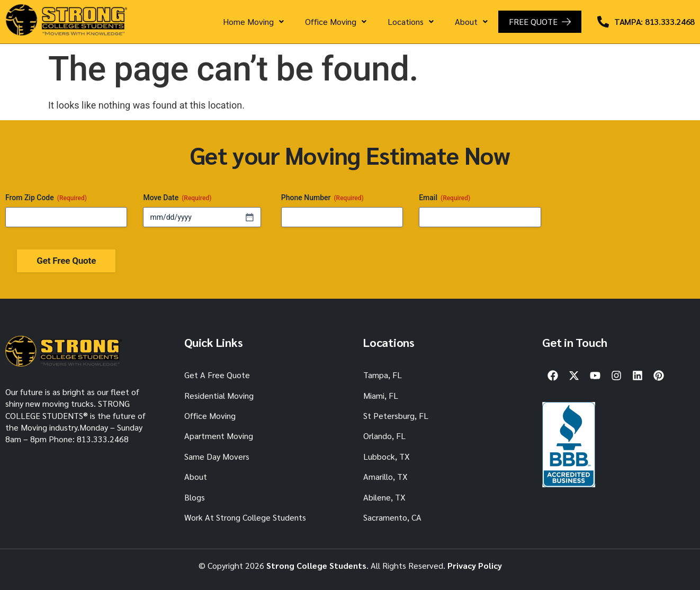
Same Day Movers (217, 456)
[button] (253, 22)
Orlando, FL (384, 436)
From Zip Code (46, 198)
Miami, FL (381, 395)
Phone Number (322, 198)
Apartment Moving (219, 436)
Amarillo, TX (385, 476)
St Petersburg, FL (396, 415)
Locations (411, 21)
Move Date (177, 198)
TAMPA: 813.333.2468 (654, 21)
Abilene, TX (384, 497)
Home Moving (253, 21)
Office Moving (336, 21)
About (471, 21)
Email (445, 198)
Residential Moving (219, 395)
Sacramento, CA (392, 517)
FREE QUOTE (533, 21)
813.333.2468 (103, 439)
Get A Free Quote (217, 375)
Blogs (195, 497)
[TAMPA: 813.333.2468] (603, 22)
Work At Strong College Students (245, 517)
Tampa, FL (383, 375)
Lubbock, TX (387, 456)
